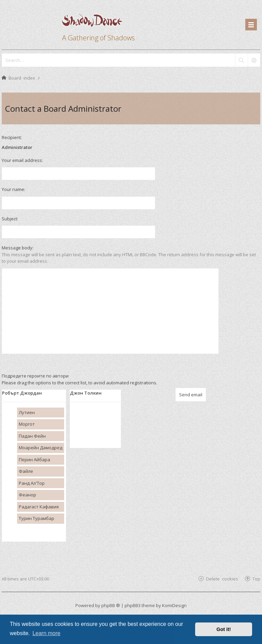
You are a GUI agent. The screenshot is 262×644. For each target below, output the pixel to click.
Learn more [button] (46, 633)
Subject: (10, 219)
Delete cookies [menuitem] (222, 579)
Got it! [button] (224, 629)
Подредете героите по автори (35, 376)
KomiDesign (174, 605)
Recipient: (12, 137)
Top (256, 579)
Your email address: (22, 160)
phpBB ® (111, 605)
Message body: (18, 248)
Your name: (13, 189)
